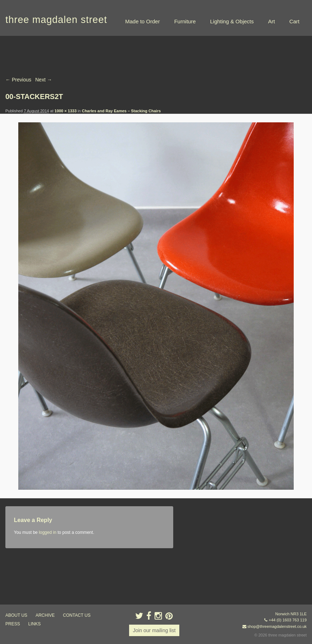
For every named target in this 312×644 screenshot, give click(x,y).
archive (45, 615)
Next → (44, 80)
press (13, 624)
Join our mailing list (154, 630)
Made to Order (143, 21)
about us (16, 615)
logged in (48, 532)
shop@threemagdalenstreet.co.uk (277, 626)
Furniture (185, 21)
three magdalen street (56, 20)
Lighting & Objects (232, 21)
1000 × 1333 (65, 111)
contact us (77, 615)
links (35, 624)
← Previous (18, 80)
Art (271, 21)
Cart (294, 21)
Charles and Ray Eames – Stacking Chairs (121, 111)
